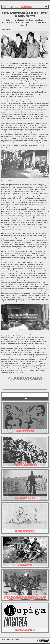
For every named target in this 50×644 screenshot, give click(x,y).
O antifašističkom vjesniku (11, 640)
